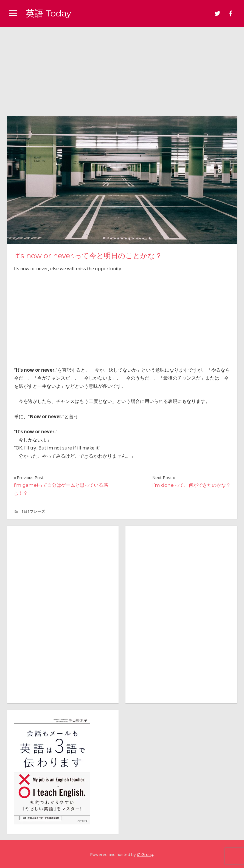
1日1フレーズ (33, 511)
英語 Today (48, 13)
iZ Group (145, 854)
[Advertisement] (122, 68)
